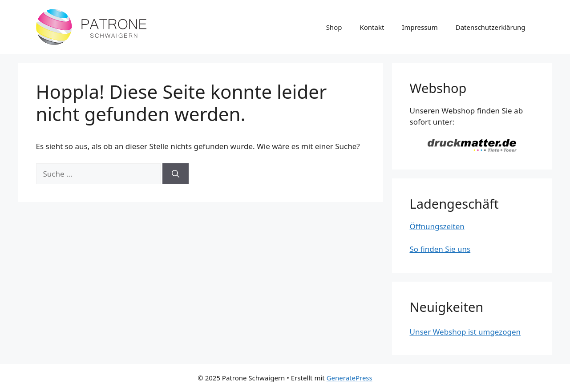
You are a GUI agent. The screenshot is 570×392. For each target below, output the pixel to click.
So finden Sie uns (440, 249)
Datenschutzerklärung (491, 27)
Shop (334, 27)
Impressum (420, 27)
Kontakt (372, 27)
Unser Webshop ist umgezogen (465, 332)
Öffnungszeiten (437, 226)
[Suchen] (176, 174)
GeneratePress (350, 378)
